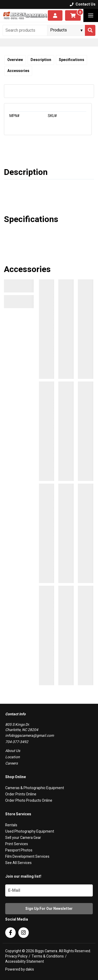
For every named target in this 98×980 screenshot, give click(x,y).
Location (13, 757)
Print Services (17, 844)
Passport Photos (19, 850)
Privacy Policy (16, 956)
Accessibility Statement (25, 962)
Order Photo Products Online (29, 801)
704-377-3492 (17, 742)
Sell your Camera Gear (23, 838)
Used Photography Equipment (30, 831)
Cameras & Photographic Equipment (35, 788)
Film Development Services (27, 857)
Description (41, 60)
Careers (11, 763)
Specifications (71, 60)
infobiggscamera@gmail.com (30, 736)
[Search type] (67, 30)
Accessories (18, 71)
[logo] (25, 16)
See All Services (18, 863)
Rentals (11, 825)
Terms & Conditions (48, 956)
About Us (13, 751)
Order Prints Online (21, 794)
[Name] (49, 890)
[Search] (90, 30)
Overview (15, 60)
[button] (91, 15)
